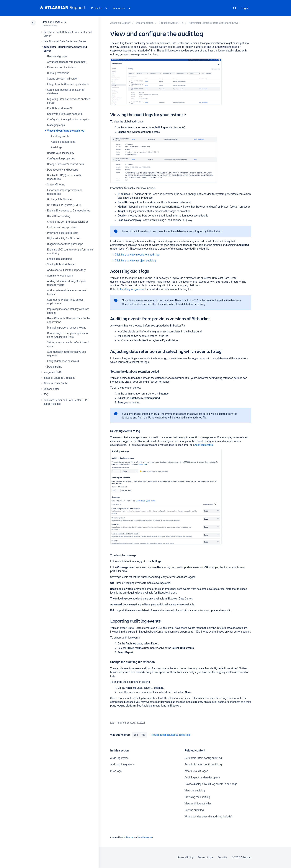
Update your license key (61, 153)
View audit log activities (198, 804)
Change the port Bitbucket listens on (68, 222)
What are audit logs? (196, 771)
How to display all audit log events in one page (211, 784)
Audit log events (60, 136)
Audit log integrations (63, 142)
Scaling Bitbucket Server (61, 264)
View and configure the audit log (66, 131)
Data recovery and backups (63, 170)
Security (222, 857)
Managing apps (56, 125)
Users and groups (57, 56)
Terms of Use (205, 857)
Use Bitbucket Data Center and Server (65, 41)
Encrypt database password (63, 361)
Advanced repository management (67, 62)
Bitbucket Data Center (56, 383)
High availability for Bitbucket (64, 238)
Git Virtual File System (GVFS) (64, 205)
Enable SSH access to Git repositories (69, 211)
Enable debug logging (59, 259)
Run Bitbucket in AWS (59, 108)
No (144, 735)
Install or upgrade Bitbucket (59, 378)
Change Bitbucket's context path (66, 164)
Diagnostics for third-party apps (65, 244)
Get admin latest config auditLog (203, 758)
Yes (136, 735)
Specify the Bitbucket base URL (65, 114)
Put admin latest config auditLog (203, 764)
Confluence (128, 838)
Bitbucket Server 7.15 (54, 22)
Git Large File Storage (59, 199)
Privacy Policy (185, 857)
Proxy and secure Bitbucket (63, 233)
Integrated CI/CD (53, 372)
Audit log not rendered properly (202, 778)
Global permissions (58, 73)
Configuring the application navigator (68, 119)
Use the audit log (194, 810)
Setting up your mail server (62, 79)
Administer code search (61, 276)
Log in (245, 8)
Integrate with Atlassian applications (68, 84)
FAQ (46, 395)
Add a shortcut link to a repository (66, 270)
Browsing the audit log (197, 797)
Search (235, 8)
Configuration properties (61, 159)
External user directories (61, 67)
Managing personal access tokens (67, 328)
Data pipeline (55, 367)
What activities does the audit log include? (208, 817)
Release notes (52, 389)
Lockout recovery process (62, 227)
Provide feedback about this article (171, 735)
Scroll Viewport (145, 838)
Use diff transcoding (59, 216)
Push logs (57, 147)
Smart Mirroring (56, 185)
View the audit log (195, 791)
